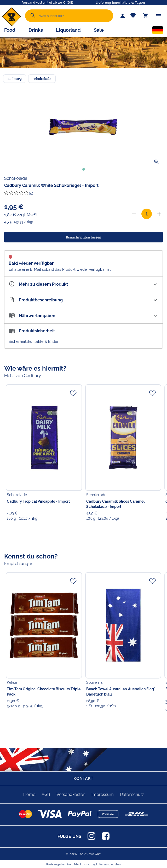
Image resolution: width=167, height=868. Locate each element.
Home (29, 794)
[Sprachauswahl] (158, 31)
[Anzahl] (147, 214)
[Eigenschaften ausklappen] (83, 284)
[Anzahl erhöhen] (159, 214)
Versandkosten (71, 794)
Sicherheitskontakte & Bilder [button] (34, 341)
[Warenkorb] (146, 16)
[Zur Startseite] (11, 25)
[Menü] (159, 16)
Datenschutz (132, 794)
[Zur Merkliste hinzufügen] (73, 393)
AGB (46, 794)
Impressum (103, 794)
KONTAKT (83, 779)
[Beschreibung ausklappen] (83, 300)
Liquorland (68, 30)
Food (10, 30)
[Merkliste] (133, 16)
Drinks (36, 30)
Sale (99, 30)
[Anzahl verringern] (134, 214)
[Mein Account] (123, 16)
